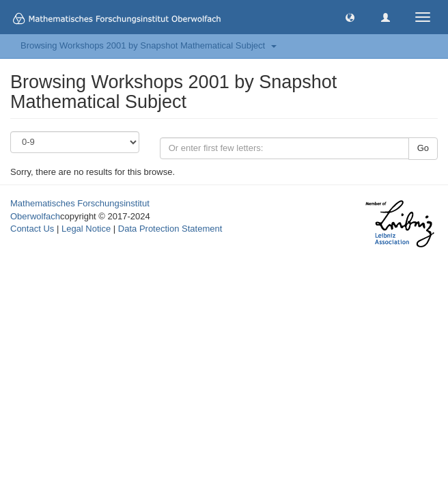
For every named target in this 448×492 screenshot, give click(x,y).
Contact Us (32, 229)
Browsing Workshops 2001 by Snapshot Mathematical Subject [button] (149, 45)
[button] (350, 17)
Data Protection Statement (170, 229)
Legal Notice (86, 229)
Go (423, 148)
